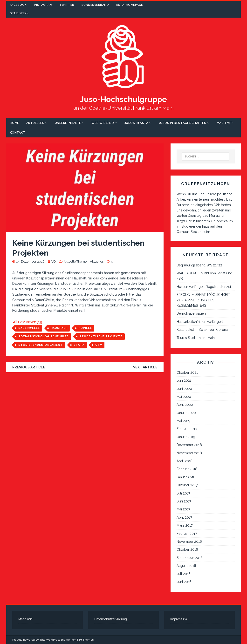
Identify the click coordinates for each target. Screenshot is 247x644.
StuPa (79, 345)
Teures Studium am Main (196, 338)
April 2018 (185, 461)
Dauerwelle (29, 328)
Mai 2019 (183, 421)
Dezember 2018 (189, 445)
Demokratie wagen (191, 313)
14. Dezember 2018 (30, 261)
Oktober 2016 (187, 549)
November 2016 (189, 542)
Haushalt (59, 328)
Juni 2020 (184, 389)
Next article (145, 367)
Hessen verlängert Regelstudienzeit (204, 287)
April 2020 (185, 405)
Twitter (67, 5)
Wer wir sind (103, 123)
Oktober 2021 (187, 373)
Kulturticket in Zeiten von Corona (202, 330)
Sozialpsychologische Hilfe (43, 336)
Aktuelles (35, 123)
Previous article (29, 367)
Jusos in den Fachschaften (183, 123)
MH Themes (85, 640)
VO (54, 261)
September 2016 (190, 558)
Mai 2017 (183, 509)
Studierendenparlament (41, 345)
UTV (99, 345)
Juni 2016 (184, 582)
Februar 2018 (187, 469)
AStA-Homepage (130, 5)
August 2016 (186, 566)
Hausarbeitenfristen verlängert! (200, 322)
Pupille (85, 328)
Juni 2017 (184, 501)
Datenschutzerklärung (111, 619)
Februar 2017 (187, 534)
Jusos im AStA (136, 123)
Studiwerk (19, 13)
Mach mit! (225, 123)
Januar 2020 (186, 413)
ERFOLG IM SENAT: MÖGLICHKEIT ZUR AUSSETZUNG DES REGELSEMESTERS (203, 300)
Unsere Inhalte (68, 123)
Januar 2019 (186, 437)
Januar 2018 (186, 477)
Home (14, 123)
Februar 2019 (187, 429)
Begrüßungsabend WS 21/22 (199, 265)
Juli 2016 (184, 574)
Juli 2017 (183, 493)
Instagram (43, 5)
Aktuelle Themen (76, 261)
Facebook (18, 5)
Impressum (179, 619)
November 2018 (189, 453)
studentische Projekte (101, 336)
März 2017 (185, 525)
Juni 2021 (184, 380)
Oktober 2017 (187, 485)
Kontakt (18, 133)
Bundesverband (95, 5)
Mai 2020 (184, 397)
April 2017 (184, 517)
